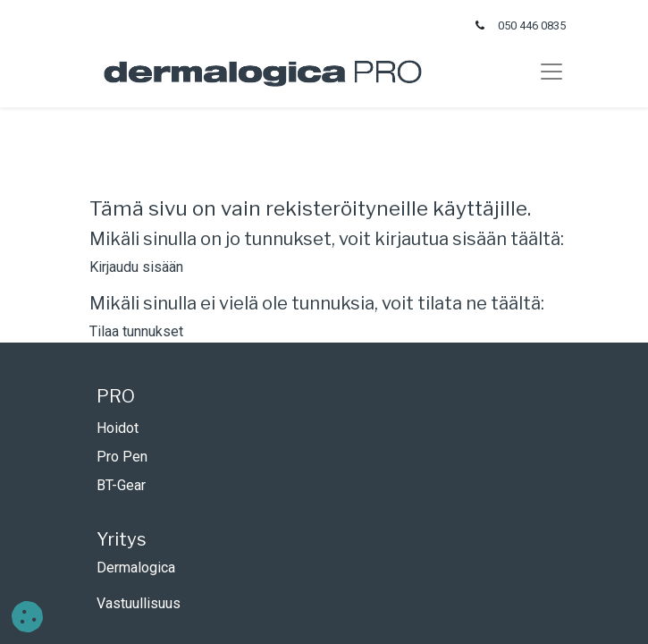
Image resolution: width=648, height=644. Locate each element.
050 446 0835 (532, 25)
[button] (27, 617)
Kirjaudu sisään (136, 267)
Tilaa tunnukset (136, 331)
